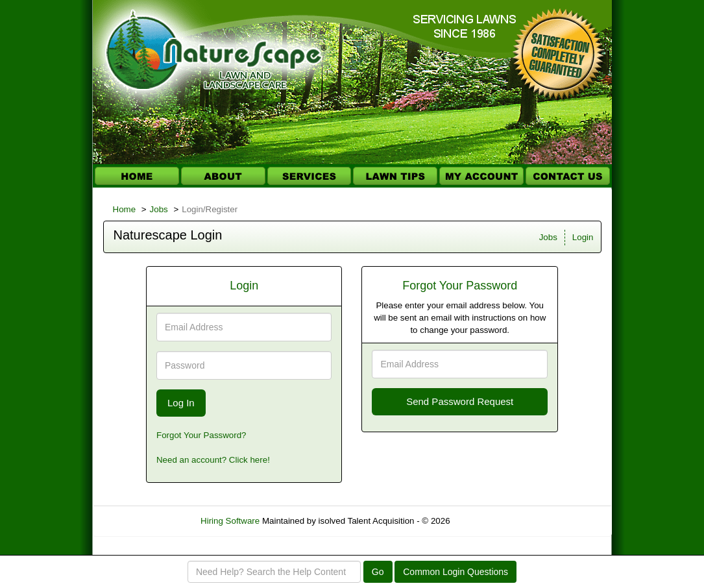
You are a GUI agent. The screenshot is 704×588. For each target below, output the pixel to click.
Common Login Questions (455, 572)
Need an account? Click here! (213, 460)
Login (583, 237)
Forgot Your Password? (201, 435)
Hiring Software (230, 521)
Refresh (488, 521)
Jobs (159, 209)
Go (378, 572)
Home (125, 209)
